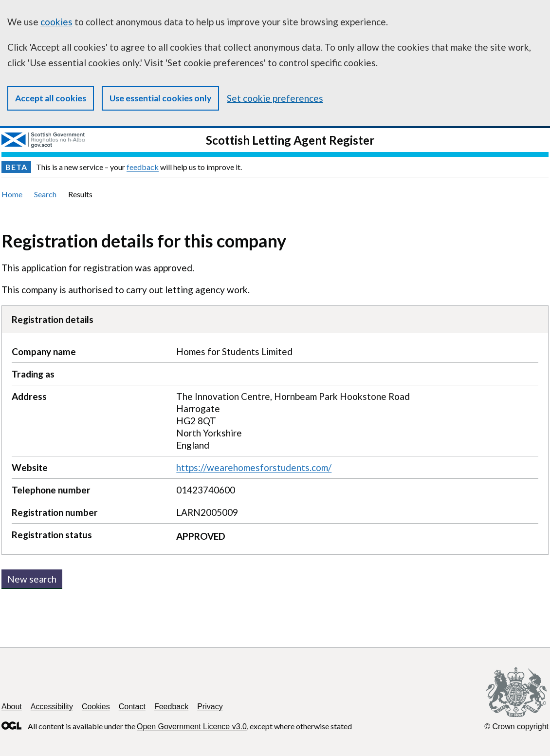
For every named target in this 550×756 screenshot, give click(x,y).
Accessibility (52, 707)
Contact (132, 707)
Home (12, 194)
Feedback (171, 707)
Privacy (210, 707)
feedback (143, 167)
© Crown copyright (516, 727)
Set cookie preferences (275, 98)
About (12, 707)
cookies (56, 22)
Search (45, 194)
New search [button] (32, 579)
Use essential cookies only (160, 98)
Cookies (96, 707)
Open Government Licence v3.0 (192, 727)
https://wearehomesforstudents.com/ (254, 467)
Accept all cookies (51, 98)
